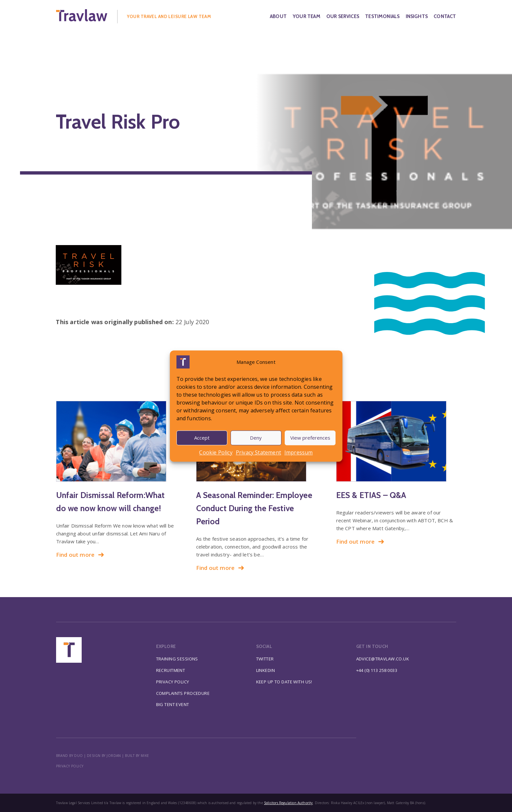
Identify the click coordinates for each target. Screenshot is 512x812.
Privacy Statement (258, 452)
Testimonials (382, 16)
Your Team (307, 16)
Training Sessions (177, 659)
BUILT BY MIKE (137, 756)
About (278, 16)
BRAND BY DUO (70, 756)
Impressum (299, 452)
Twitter (265, 659)
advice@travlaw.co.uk (383, 659)
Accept (202, 438)
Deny (256, 438)
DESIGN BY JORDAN (104, 756)
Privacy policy (70, 766)
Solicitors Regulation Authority (288, 803)
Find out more (80, 555)
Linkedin (266, 670)
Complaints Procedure (183, 693)
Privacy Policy (173, 682)
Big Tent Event (173, 704)
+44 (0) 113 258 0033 (377, 670)
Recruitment (171, 670)
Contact (445, 16)
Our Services (343, 16)
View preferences (310, 438)
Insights (417, 16)
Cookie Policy (216, 452)
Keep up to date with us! (284, 682)
